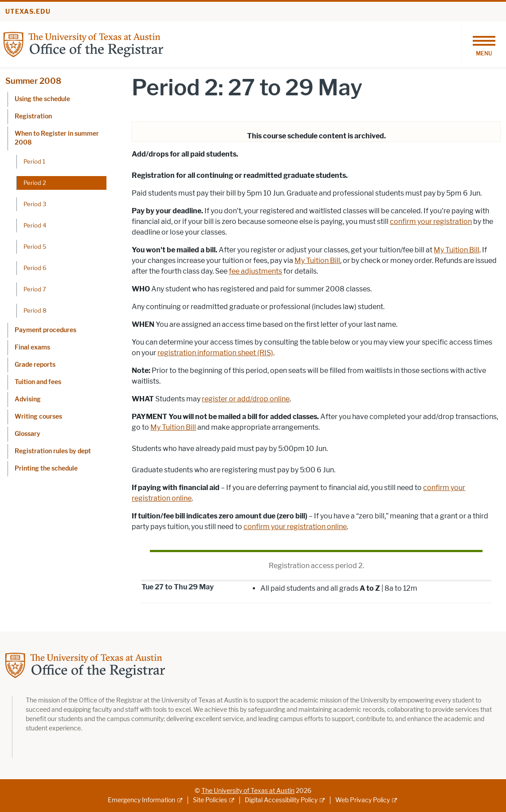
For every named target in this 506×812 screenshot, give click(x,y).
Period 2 (35, 183)
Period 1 (34, 161)
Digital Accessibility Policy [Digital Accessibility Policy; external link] (281, 800)
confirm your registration (431, 222)
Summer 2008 (33, 81)
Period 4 (35, 225)
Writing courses (38, 417)
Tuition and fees (38, 382)
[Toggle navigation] (484, 45)
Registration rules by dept (53, 451)
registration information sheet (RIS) (215, 353)
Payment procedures (45, 330)
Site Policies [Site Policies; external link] (210, 800)
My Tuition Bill (457, 250)
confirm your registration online (295, 527)
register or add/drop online (246, 399)
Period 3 (35, 204)
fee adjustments (255, 271)
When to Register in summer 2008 (57, 138)
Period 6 (35, 268)
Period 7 (35, 289)
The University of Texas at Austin (248, 791)
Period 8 (35, 310)
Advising (28, 399)
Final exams (32, 347)
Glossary (27, 434)
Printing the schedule (46, 469)
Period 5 (35, 247)
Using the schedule (42, 99)
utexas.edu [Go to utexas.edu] (28, 12)
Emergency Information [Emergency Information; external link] (141, 800)
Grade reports (35, 365)
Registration (33, 116)
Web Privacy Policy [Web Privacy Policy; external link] (363, 800)
